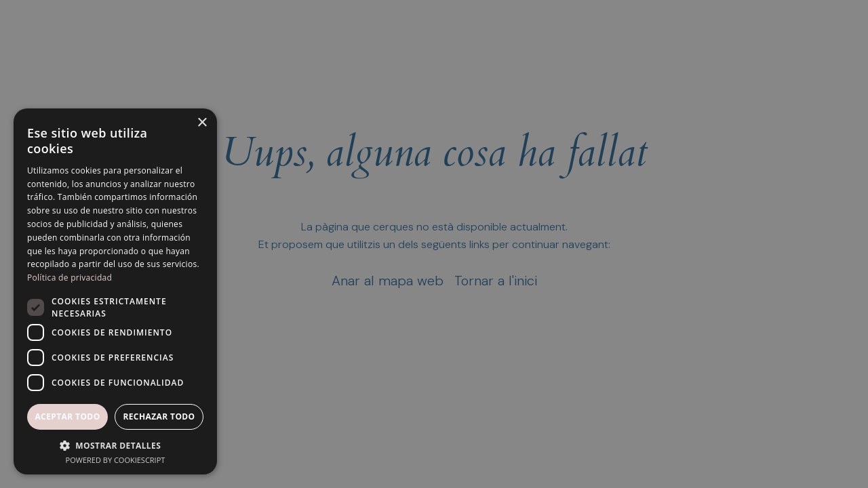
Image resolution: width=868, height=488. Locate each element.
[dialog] (434, 244)
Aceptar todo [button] (67, 416)
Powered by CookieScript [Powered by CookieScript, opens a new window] (116, 460)
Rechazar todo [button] (159, 416)
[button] (115, 445)
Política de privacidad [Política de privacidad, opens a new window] (70, 278)
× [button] (202, 123)
